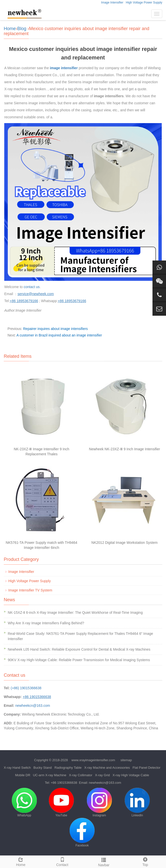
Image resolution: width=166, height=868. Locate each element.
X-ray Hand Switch (17, 768)
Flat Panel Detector (146, 768)
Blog (22, 29)
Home (10, 29)
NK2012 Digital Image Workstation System (124, 543)
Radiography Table (68, 768)
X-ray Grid (103, 775)
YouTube (61, 802)
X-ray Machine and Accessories (107, 768)
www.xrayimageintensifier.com (93, 760)
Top (145, 861)
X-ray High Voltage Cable (131, 775)
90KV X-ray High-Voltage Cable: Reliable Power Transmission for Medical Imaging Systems (79, 660)
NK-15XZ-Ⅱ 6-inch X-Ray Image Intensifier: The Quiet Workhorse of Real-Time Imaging (75, 613)
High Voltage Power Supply (144, 3)
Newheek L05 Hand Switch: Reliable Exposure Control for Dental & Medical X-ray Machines (79, 649)
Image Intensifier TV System (30, 590)
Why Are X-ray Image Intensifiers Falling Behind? (46, 623)
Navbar (104, 861)
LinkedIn (137, 802)
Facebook (82, 833)
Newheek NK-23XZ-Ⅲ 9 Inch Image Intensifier (124, 449)
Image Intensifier (112, 3)
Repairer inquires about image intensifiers (55, 329)
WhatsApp (24, 802)
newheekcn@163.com (33, 706)
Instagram (99, 802)
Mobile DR (23, 775)
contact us (32, 287)
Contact (62, 861)
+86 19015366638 (64, 783)
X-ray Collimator (80, 775)
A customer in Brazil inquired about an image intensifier (59, 335)
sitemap (126, 760)
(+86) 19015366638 (26, 688)
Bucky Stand (43, 768)
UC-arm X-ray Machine (50, 775)
